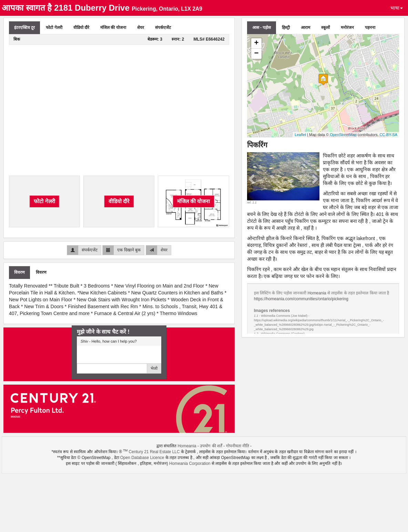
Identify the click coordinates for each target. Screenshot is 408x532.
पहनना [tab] (370, 28)
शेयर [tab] (141, 28)
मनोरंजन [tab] (347, 28)
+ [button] (257, 43)
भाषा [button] (397, 8)
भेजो (154, 368)
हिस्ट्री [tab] (286, 28)
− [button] (257, 54)
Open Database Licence (143, 458)
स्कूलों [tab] (325, 28)
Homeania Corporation (190, 463)
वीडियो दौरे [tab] (81, 28)
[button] (253, 179)
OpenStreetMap (343, 135)
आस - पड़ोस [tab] (262, 28)
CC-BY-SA (388, 135)
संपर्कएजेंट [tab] (163, 28)
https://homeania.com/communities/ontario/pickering (301, 299)
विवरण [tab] (19, 272)
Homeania (317, 293)
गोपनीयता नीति (238, 446)
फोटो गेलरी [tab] (54, 28)
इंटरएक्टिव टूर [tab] (24, 28)
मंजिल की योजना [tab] (113, 28)
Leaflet (300, 135)
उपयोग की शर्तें (211, 446)
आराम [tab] (305, 28)
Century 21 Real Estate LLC (154, 452)
